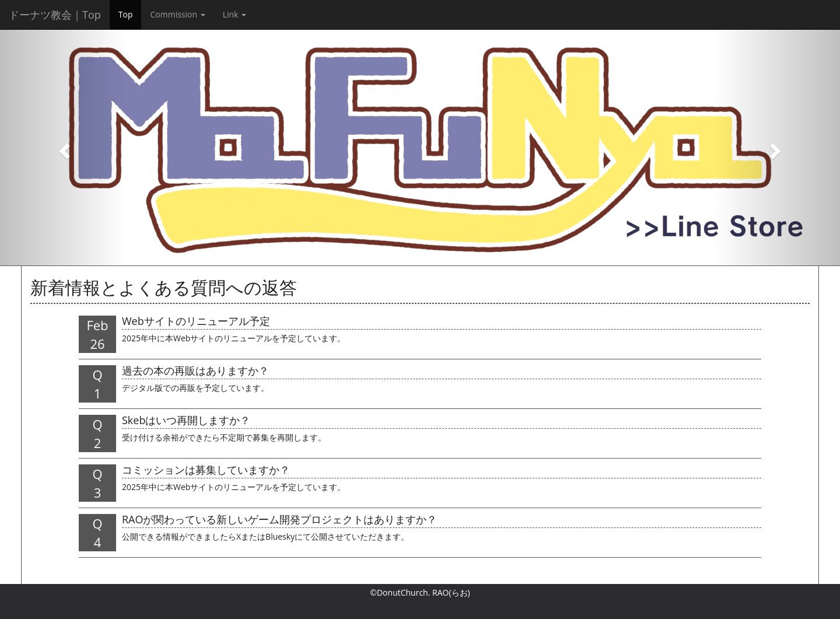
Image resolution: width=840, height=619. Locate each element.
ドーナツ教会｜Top (55, 15)
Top (126, 14)
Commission (177, 14)
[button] (63, 147)
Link (235, 14)
